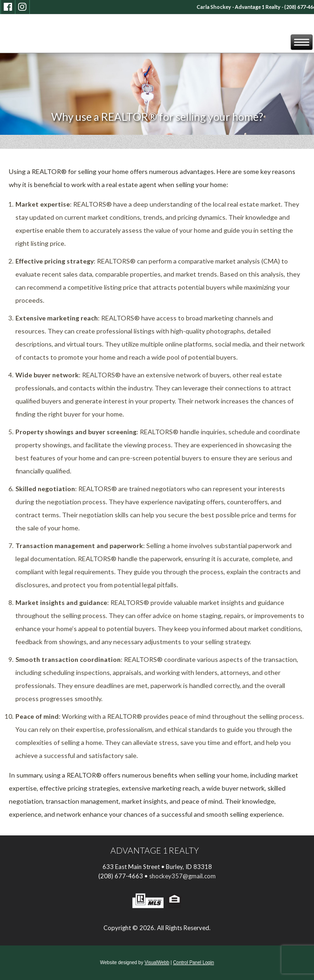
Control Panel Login (193, 963)
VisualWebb (157, 963)
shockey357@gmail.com (182, 876)
